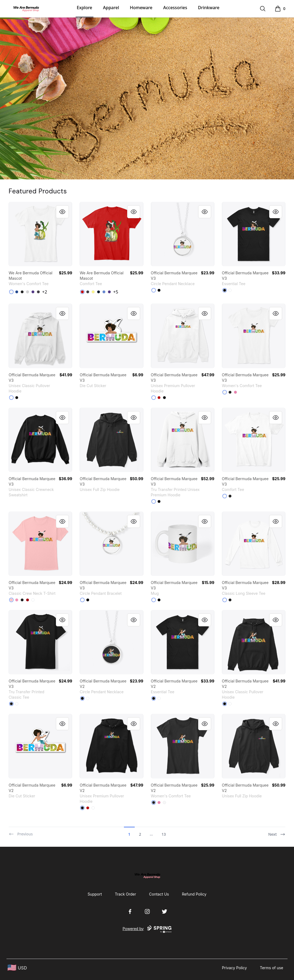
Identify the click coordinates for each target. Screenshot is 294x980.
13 (164, 834)
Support (95, 894)
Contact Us (159, 894)
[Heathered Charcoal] (38, 292)
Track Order (125, 894)
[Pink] (17, 600)
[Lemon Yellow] (93, 292)
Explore (84, 8)
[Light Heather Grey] (28, 292)
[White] (11, 292)
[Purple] (33, 292)
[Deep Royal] (17, 292)
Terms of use (271, 968)
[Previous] (21, 832)
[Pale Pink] (11, 600)
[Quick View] (62, 212)
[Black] (22, 292)
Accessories (175, 8)
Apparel (111, 8)
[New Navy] (99, 292)
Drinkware (209, 8)
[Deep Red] (28, 600)
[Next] (277, 832)
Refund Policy (194, 894)
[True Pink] (235, 392)
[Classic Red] (82, 292)
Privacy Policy (234, 968)
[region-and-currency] (17, 968)
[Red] (159, 398)
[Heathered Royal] (104, 292)
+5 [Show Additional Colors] (116, 292)
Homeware (141, 8)
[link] (40, 234)
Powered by (147, 929)
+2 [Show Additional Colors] (45, 292)
